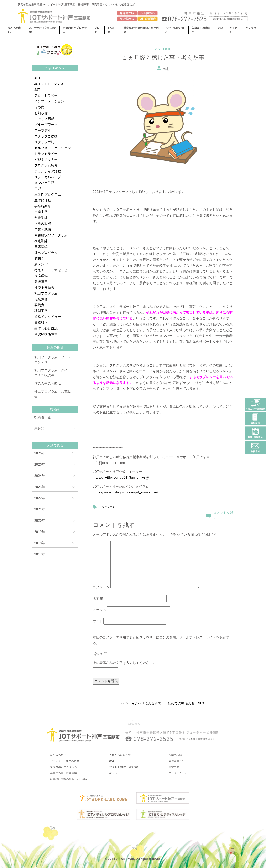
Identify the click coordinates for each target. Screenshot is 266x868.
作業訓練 (41, 218)
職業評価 (41, 299)
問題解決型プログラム (51, 235)
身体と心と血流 (46, 328)
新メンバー (43, 264)
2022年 (40, 498)
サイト (98, 621)
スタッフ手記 (44, 142)
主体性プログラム (48, 194)
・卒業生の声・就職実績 (62, 773)
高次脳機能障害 (46, 334)
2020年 (40, 521)
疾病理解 (41, 276)
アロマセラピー (46, 96)
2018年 (40, 543)
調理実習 (41, 311)
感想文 (39, 258)
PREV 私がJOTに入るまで (141, 703)
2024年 (40, 476)
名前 (98, 599)
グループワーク (46, 125)
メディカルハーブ (48, 177)
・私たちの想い (57, 755)
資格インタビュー (48, 317)
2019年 (40, 532)
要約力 (39, 305)
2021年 (40, 509)
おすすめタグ (55, 68)
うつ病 (39, 107)
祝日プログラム (46, 293)
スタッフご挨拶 (46, 136)
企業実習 (41, 212)
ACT (37, 78)
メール (100, 610)
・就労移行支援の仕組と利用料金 (67, 779)
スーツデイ (43, 130)
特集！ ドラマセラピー (53, 270)
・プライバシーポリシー (181, 773)
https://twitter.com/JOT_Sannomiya (121, 478)
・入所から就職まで (119, 755)
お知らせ (41, 113)
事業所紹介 (43, 206)
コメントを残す (223, 516)
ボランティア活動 (48, 171)
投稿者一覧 (43, 417)
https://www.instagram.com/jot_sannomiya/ (126, 492)
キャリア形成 (44, 119)
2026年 (40, 453)
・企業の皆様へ (175, 755)
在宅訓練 (41, 241)
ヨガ (38, 189)
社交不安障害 (44, 288)
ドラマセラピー (46, 154)
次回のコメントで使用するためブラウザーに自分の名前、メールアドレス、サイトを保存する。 (161, 640)
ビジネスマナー (46, 160)
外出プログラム (46, 253)
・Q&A (111, 761)
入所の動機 (43, 224)
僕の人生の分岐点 (48, 383)
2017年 (40, 554)
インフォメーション (49, 101)
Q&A (220, 28)
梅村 (166, 69)
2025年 (40, 464)
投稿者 (55, 409)
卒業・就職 (43, 229)
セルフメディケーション (53, 148)
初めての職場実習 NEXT (187, 703)
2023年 (40, 487)
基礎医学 (41, 247)
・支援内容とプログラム (62, 767)
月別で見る (55, 445)
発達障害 (41, 282)
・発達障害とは (175, 761)
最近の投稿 (55, 347)
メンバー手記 (44, 183)
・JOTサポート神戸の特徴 (63, 761)
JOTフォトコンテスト (51, 84)
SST (37, 90)
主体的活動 (43, 200)
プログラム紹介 (46, 165)
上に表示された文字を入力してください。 (124, 663)
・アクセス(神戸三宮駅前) (122, 767)
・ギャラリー (115, 773)
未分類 (39, 428)
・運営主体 (173, 767)
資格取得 (41, 322)
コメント (101, 587)
